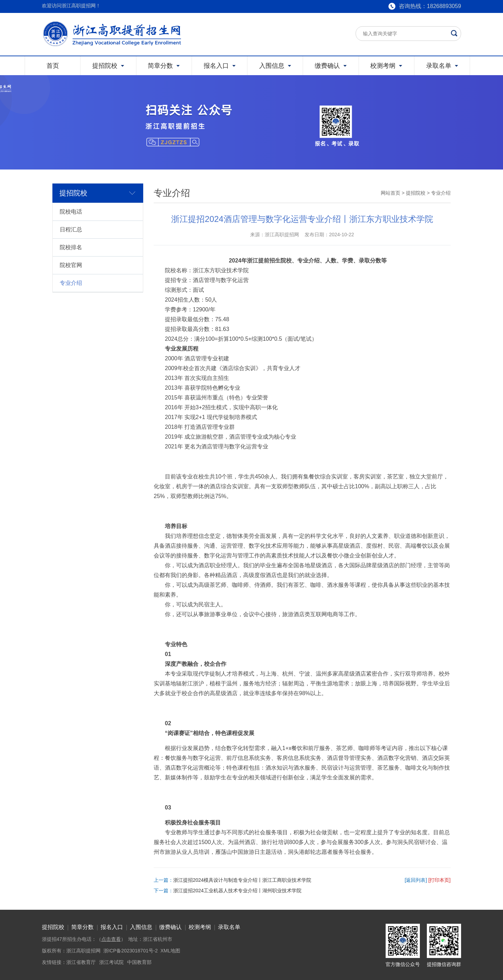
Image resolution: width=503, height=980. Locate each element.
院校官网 (71, 265)
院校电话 (71, 212)
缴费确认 (170, 927)
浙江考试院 (111, 962)
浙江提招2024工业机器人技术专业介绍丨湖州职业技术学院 (237, 891)
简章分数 (82, 927)
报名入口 (112, 927)
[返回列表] (416, 880)
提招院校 (416, 193)
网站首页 (391, 193)
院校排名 (71, 247)
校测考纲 (200, 927)
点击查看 (111, 939)
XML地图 (170, 951)
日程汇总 (71, 229)
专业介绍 (71, 283)
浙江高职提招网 (83, 951)
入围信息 (141, 927)
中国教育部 (139, 962)
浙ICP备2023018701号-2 (131, 951)
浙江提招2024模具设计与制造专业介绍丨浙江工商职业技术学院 (242, 880)
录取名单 (229, 927)
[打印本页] (439, 880)
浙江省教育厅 (81, 962)
